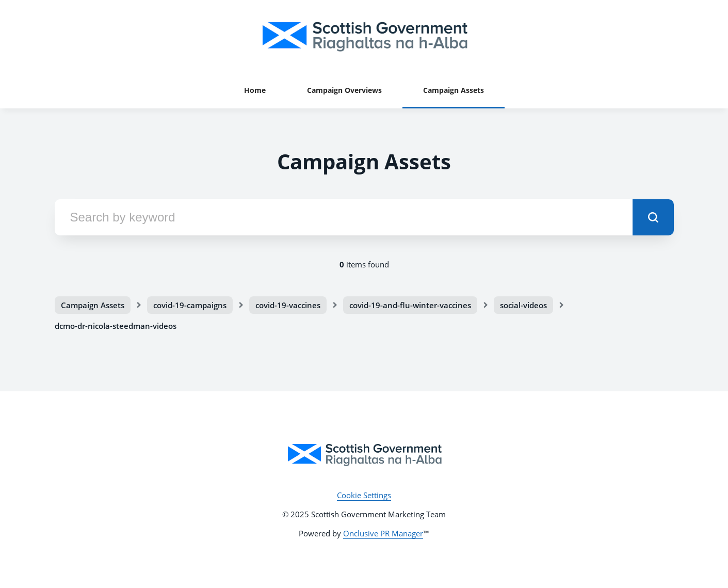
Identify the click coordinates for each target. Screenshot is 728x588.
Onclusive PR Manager (383, 533)
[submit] (653, 217)
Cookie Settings (364, 495)
